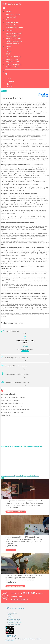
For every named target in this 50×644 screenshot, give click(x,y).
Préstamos (9, 30)
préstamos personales (7, 137)
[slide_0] (1, 478)
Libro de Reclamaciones (15, 621)
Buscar (2, 391)
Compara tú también (20, 600)
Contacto (11, 618)
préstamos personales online (18, 218)
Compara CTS (11, 550)
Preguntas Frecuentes (14, 619)
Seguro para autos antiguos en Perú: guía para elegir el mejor (20, 476)
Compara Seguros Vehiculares (15, 586)
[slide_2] (3, 478)
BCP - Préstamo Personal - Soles (10, 400)
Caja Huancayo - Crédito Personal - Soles (13, 397)
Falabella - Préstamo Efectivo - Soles (12, 403)
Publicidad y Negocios (14, 624)
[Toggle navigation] (4, 8)
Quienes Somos (13, 613)
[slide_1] (2, 478)
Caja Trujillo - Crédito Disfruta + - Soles (12, 412)
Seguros (8, 51)
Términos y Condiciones (15, 623)
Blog (10, 615)
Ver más (25, 351)
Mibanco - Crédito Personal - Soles (11, 406)
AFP (7, 49)
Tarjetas (8, 47)
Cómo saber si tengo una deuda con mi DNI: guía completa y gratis (21, 446)
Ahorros (8, 12)
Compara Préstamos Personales (16, 512)
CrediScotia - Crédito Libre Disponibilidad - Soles (15, 409)
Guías (10, 616)
